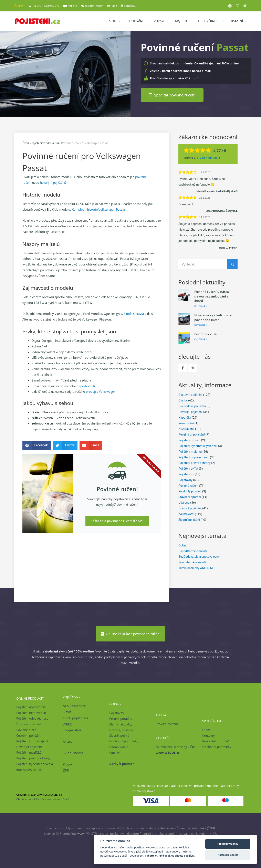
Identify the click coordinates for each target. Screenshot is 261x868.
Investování (186, 423)
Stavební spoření (190, 497)
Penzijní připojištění (192, 435)
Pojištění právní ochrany (195, 463)
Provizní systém (167, 724)
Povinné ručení (188, 485)
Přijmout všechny (228, 844)
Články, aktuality (121, 724)
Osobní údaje (119, 747)
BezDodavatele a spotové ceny (199, 557)
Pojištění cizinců (189, 440)
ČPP (66, 770)
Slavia (67, 712)
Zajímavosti (186, 514)
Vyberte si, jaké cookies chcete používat (170, 856)
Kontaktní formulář (216, 741)
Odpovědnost (211, 21)
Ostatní (239, 21)
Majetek (183, 21)
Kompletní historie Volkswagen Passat (98, 209)
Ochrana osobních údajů (55, 799)
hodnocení (208, 158)
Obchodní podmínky (124, 741)
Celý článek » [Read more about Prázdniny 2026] (201, 339)
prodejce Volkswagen (101, 391)
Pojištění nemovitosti (31, 713)
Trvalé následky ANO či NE (196, 568)
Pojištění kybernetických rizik (198, 446)
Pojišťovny (185, 480)
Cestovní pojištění (190, 395)
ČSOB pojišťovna (75, 718)
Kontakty (208, 735)
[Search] (232, 264)
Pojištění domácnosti (31, 707)
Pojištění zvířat (188, 469)
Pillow (67, 764)
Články (183, 400)
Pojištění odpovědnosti (194, 457)
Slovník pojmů (119, 735)
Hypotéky (185, 417)
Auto (114, 21)
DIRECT (68, 724)
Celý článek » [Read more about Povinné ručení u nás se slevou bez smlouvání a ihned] (201, 306)
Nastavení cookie (228, 855)
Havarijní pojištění (191, 412)
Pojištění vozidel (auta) (45, 143)
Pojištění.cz (186, 474)
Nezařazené (186, 429)
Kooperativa (72, 730)
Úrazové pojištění (190, 508)
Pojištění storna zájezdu (33, 741)
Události (184, 503)
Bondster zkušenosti (192, 562)
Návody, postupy (121, 730)
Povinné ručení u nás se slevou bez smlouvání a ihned (212, 296)
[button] (37, 445)
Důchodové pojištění (192, 406)
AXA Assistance (75, 706)
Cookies (115, 752)
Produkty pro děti (190, 491)
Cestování (137, 21)
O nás (206, 730)
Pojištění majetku (190, 451)
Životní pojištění (189, 520)
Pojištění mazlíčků (29, 752)
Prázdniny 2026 (206, 334)
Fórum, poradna (121, 718)
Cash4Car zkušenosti (193, 551)
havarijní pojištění (53, 182)
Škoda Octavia (134, 314)
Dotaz (182, 545)
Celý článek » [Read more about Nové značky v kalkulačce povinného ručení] (201, 325)
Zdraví (161, 21)
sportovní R (87, 386)
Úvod (26, 143)
